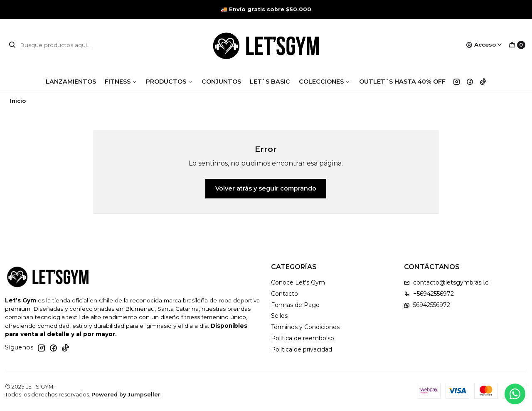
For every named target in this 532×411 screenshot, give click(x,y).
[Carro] (517, 45)
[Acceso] (484, 45)
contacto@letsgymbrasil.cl (447, 282)
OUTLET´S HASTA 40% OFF (402, 82)
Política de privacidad (302, 349)
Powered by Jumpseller (126, 395)
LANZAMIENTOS (71, 82)
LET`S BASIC (270, 82)
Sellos (279, 316)
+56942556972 (429, 294)
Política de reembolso (303, 338)
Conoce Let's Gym (298, 282)
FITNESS (121, 82)
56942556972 (427, 305)
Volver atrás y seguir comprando (266, 188)
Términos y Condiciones (305, 327)
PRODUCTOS (169, 82)
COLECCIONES (325, 82)
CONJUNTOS (221, 82)
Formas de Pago (295, 305)
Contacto (284, 294)
